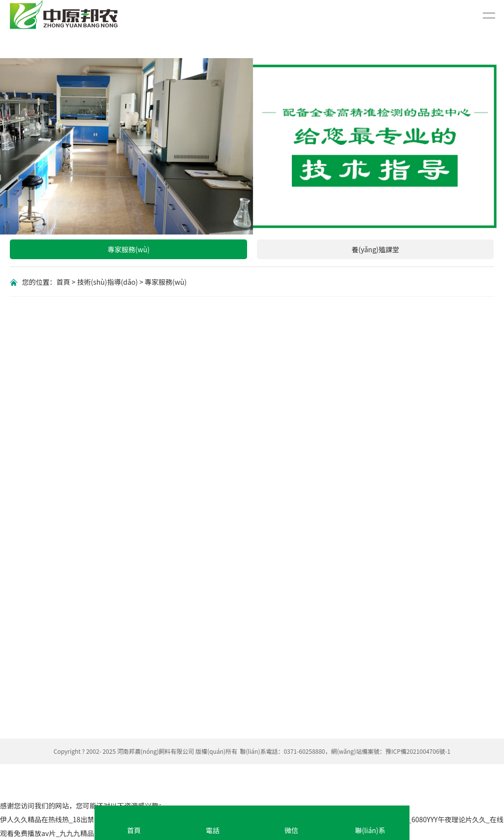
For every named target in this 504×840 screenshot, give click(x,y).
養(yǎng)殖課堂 (375, 249)
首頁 (63, 282)
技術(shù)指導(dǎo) (108, 282)
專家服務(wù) (129, 249)
